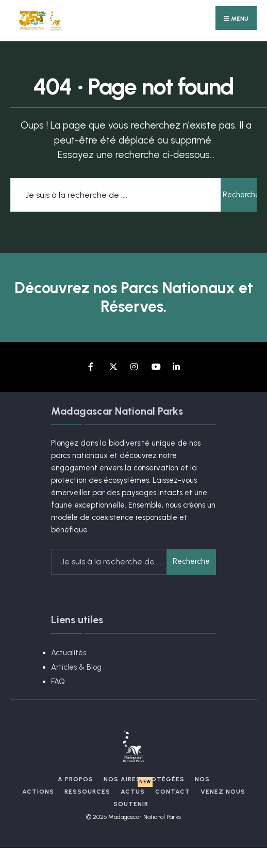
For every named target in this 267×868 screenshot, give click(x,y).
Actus (133, 792)
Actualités (69, 653)
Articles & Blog (76, 667)
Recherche (240, 195)
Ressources (87, 792)
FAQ (58, 682)
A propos (76, 779)
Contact (173, 792)
